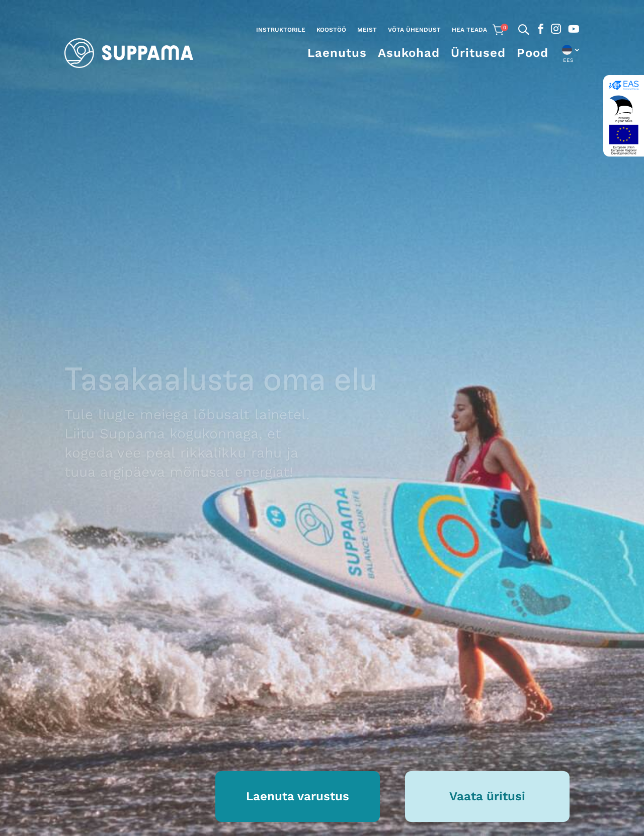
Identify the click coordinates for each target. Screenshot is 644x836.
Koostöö (331, 30)
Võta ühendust (414, 30)
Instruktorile (281, 30)
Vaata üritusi (487, 796)
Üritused (478, 53)
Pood (533, 53)
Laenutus (337, 53)
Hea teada (469, 30)
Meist (367, 30)
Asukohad (409, 53)
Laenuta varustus (298, 796)
